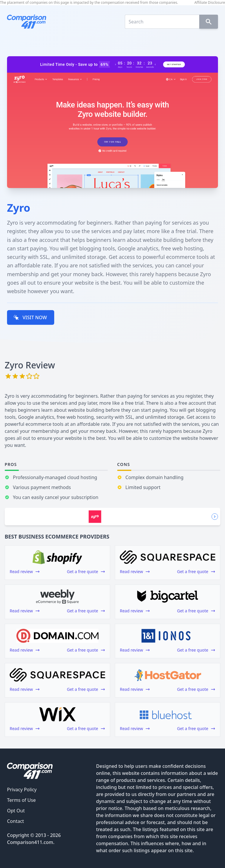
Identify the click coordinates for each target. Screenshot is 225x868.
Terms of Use (21, 800)
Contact (16, 821)
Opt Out (16, 811)
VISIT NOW (30, 317)
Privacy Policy (22, 790)
